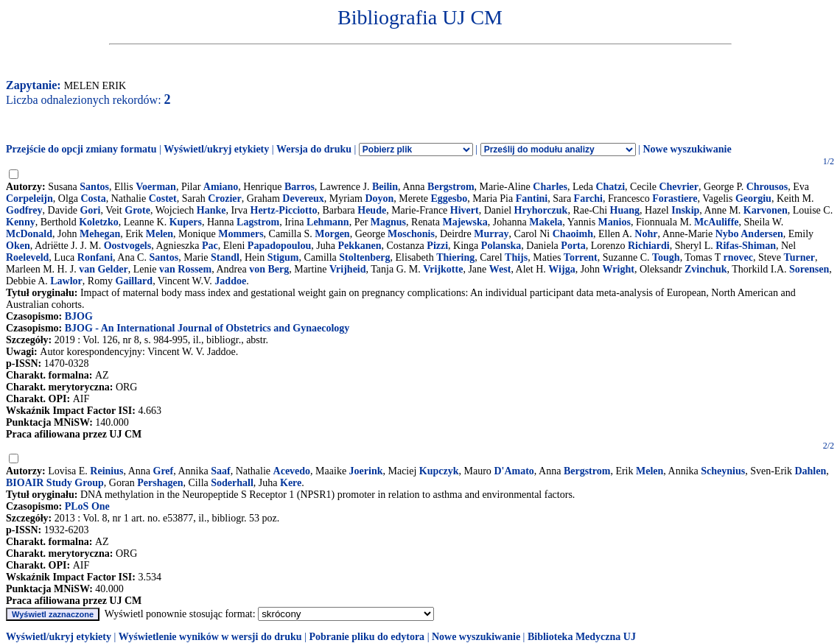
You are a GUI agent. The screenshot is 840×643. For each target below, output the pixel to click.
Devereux (303, 198)
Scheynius (723, 471)
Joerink (366, 471)
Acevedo (292, 471)
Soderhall (232, 483)
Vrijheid (348, 269)
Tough (666, 257)
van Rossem (185, 269)
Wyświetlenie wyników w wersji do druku (210, 637)
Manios (615, 222)
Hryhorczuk (541, 210)
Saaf (220, 471)
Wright (619, 269)
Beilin (385, 187)
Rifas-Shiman (746, 246)
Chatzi (610, 187)
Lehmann (328, 222)
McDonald (29, 234)
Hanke (211, 210)
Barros (300, 187)
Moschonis (411, 234)
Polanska (501, 246)
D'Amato (514, 471)
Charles (550, 187)
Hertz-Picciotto (284, 210)
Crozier (225, 198)
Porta (573, 246)
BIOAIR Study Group (55, 483)
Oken (18, 246)
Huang (625, 210)
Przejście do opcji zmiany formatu (81, 149)
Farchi (588, 198)
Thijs (516, 257)
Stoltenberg (364, 257)
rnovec (738, 257)
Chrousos (767, 187)
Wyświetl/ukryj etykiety (216, 149)
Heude (372, 210)
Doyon (379, 198)
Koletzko (99, 222)
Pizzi (437, 246)
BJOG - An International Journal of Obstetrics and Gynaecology (207, 328)
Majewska (465, 222)
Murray (491, 234)
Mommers (241, 234)
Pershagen (160, 483)
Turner (799, 257)
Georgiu (753, 198)
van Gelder (104, 269)
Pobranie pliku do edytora (367, 637)
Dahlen (810, 471)
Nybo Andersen (749, 234)
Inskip (685, 210)
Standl (225, 257)
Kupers (186, 222)
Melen (160, 234)
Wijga (561, 269)
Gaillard (134, 281)
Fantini (532, 198)
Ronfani (95, 257)
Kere (291, 483)
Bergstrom (451, 187)
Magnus (388, 222)
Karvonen (766, 210)
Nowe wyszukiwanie (687, 149)
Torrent (581, 257)
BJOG (79, 316)
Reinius (106, 471)
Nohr (646, 234)
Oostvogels (128, 246)
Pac (210, 246)
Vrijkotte (443, 269)
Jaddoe (230, 281)
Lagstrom (258, 222)
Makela (546, 222)
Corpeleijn (29, 198)
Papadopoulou (279, 246)
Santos (94, 187)
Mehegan (100, 234)
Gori (90, 210)
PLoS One (87, 506)
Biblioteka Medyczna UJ (582, 637)
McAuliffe (717, 222)
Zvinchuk (706, 269)
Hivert (465, 210)
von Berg (269, 269)
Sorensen (809, 269)
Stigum (283, 257)
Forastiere (675, 198)
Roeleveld (27, 257)
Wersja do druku (314, 149)
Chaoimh (573, 234)
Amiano (221, 187)
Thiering (455, 257)
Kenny (21, 222)
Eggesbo (449, 198)
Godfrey (24, 210)
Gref (164, 471)
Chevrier (679, 187)
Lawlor (66, 281)
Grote (137, 210)
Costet (163, 198)
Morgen (332, 234)
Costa (93, 198)
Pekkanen (359, 246)
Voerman (156, 187)
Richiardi (649, 246)
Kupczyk (439, 471)
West (500, 269)
